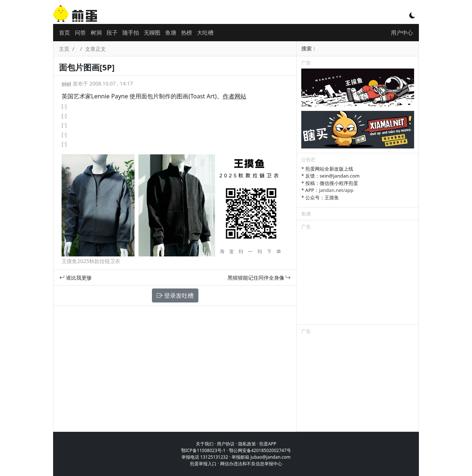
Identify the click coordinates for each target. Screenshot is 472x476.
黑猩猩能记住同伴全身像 (259, 278)
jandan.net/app (336, 190)
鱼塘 (171, 32)
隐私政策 (247, 444)
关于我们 (205, 444)
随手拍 (131, 32)
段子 (112, 32)
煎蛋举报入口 (203, 464)
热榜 (187, 32)
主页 (64, 49)
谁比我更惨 (76, 278)
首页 (65, 32)
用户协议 (226, 444)
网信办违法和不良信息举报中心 (251, 464)
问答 (80, 32)
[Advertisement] (358, 279)
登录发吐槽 (175, 295)
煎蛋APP (268, 444)
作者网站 (235, 96)
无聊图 (152, 32)
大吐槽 (205, 32)
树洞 (96, 32)
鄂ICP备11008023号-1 (203, 450)
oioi (66, 83)
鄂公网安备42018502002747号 (260, 450)
